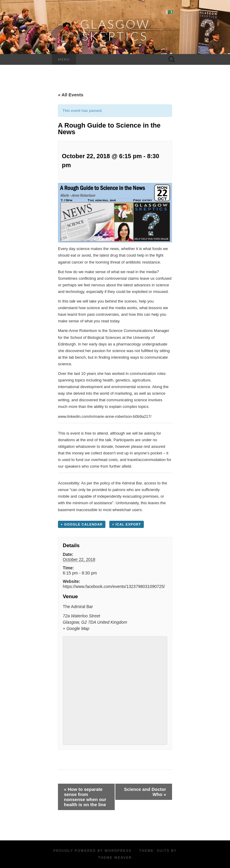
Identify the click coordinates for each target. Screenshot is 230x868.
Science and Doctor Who (145, 792)
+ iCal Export (126, 524)
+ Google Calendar (82, 524)
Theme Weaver (115, 857)
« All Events (71, 95)
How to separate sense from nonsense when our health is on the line (85, 797)
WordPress (118, 851)
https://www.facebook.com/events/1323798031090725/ (114, 586)
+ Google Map (76, 628)
